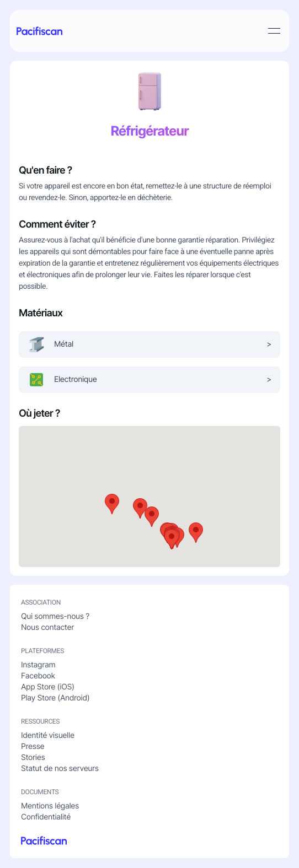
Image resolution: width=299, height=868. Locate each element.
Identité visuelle (48, 735)
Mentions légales (50, 806)
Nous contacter (47, 627)
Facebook (38, 676)
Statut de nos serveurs (60, 769)
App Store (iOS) (48, 687)
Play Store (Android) (55, 698)
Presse (33, 746)
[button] (152, 517)
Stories (33, 758)
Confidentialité (46, 817)
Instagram (38, 665)
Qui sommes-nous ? (55, 616)
